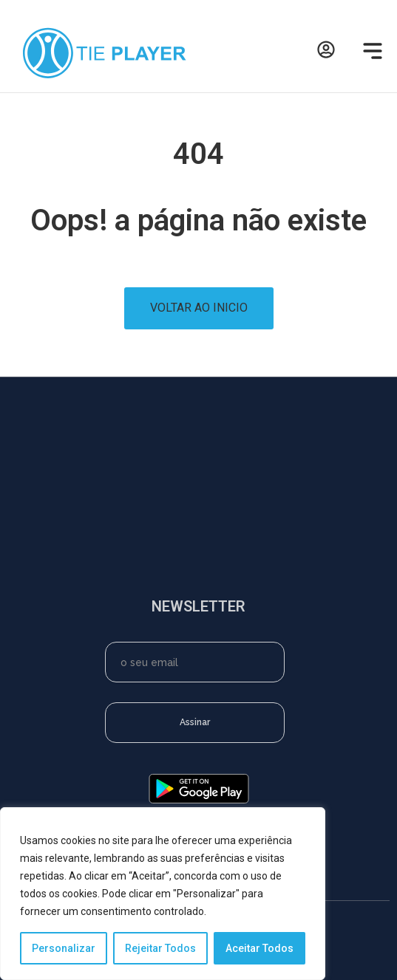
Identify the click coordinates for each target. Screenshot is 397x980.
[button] (370, 53)
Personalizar (64, 948)
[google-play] (199, 801)
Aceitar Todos (259, 948)
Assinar (195, 722)
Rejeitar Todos (160, 948)
